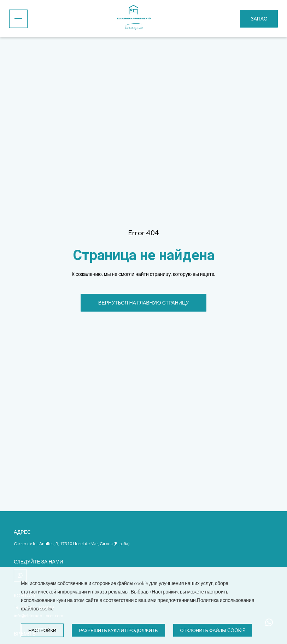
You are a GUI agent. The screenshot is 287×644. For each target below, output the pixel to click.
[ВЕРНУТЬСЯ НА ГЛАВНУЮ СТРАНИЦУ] (143, 303)
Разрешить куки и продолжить (118, 630)
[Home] (134, 19)
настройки (42, 630)
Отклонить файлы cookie (213, 630)
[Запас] (259, 19)
